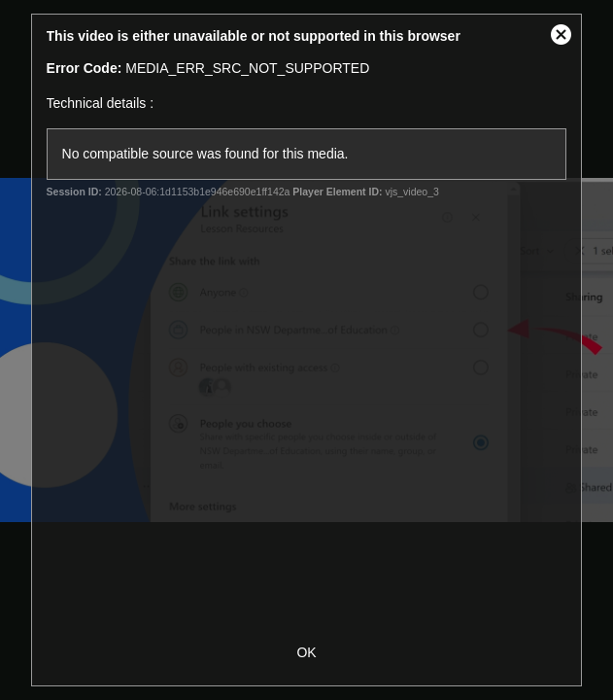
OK (306, 652)
